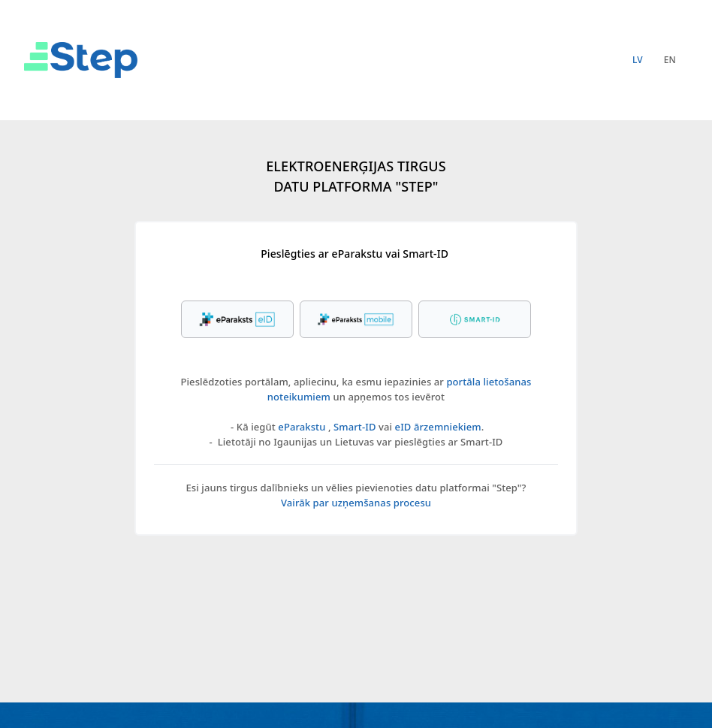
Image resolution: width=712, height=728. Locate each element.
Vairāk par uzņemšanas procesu (356, 503)
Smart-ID (354, 427)
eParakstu (302, 427)
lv (638, 60)
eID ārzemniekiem (438, 427)
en (670, 60)
